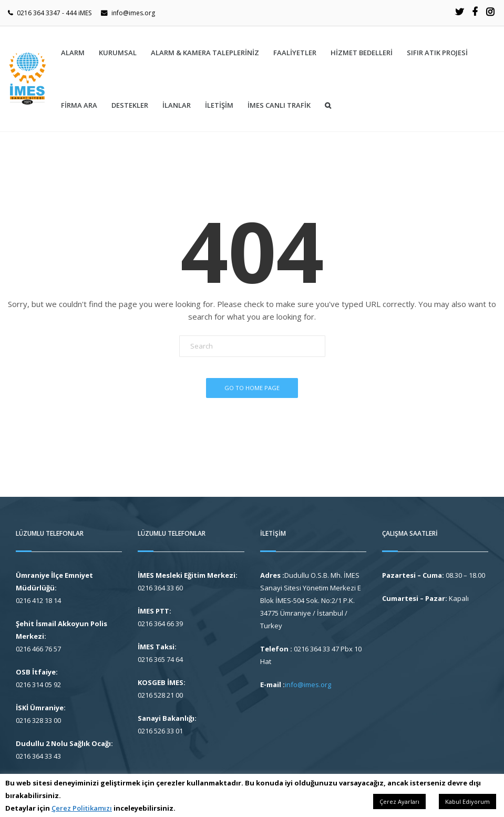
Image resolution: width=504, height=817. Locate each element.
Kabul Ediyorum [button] (467, 801)
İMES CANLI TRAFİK (279, 105)
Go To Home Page (252, 388)
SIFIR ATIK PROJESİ (437, 53)
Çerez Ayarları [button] (399, 801)
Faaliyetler (295, 53)
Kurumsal (118, 53)
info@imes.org (133, 13)
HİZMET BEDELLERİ (362, 53)
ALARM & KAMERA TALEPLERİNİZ (205, 53)
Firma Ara (79, 105)
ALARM (73, 53)
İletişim (219, 105)
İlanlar (177, 105)
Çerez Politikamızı (82, 808)
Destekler (130, 105)
